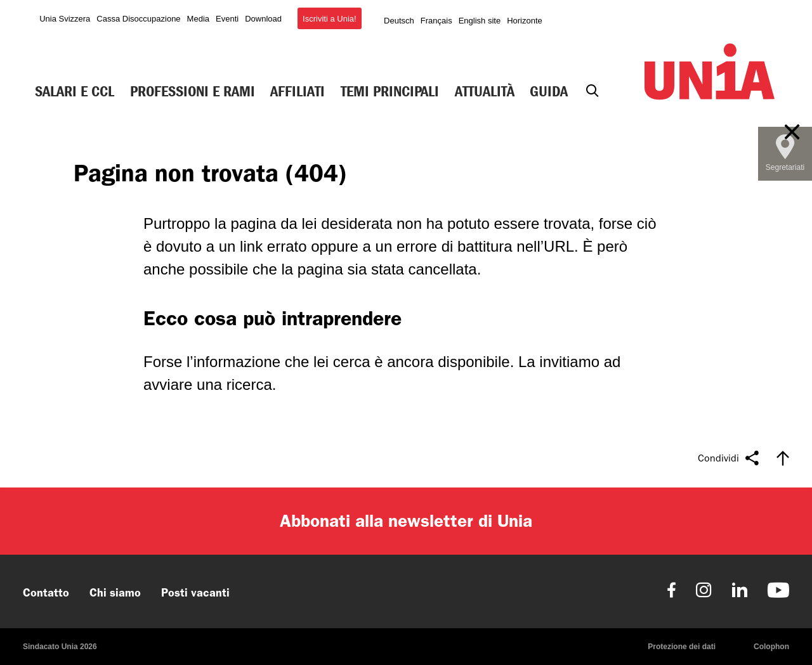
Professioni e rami (193, 91)
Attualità (485, 91)
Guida (549, 91)
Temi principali (390, 91)
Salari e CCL (75, 91)
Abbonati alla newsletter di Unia (406, 521)
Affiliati (298, 91)
